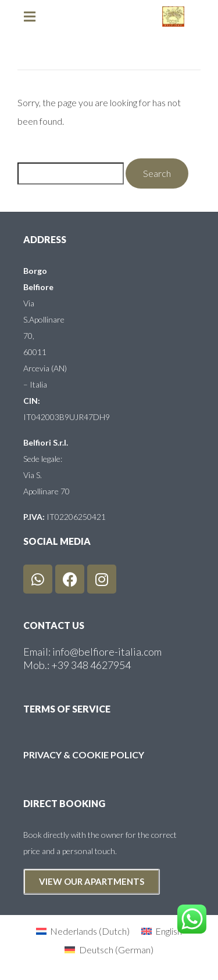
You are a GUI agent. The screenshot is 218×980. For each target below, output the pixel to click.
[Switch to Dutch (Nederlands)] (83, 931)
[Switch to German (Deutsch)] (109, 950)
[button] (35, 17)
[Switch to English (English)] (162, 931)
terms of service (67, 709)
